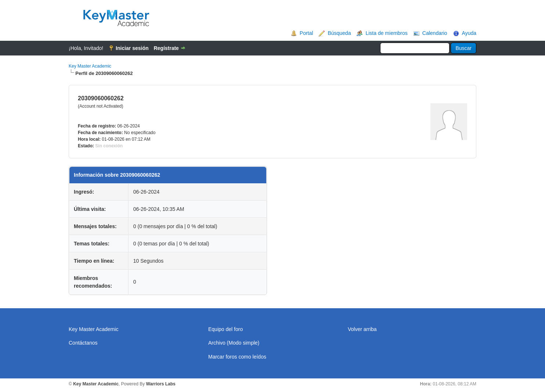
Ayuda (469, 33)
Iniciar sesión (132, 48)
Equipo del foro (225, 329)
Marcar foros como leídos (237, 357)
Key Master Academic (90, 66)
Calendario (435, 33)
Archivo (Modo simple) (234, 343)
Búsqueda (339, 33)
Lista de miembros (386, 33)
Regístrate (166, 48)
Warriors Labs (161, 384)
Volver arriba (362, 329)
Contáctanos (83, 343)
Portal (306, 33)
